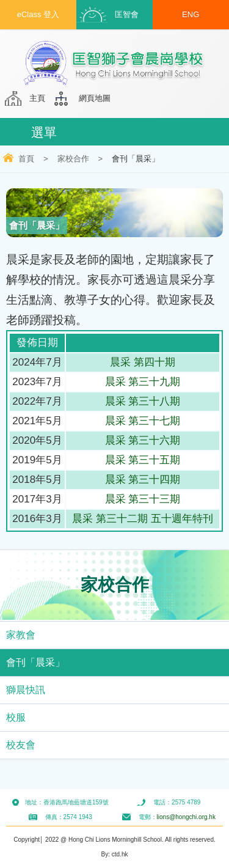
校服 (16, 717)
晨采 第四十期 (143, 362)
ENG (191, 14)
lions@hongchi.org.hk (186, 817)
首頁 (26, 159)
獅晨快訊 (26, 690)
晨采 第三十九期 (143, 382)
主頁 (37, 98)
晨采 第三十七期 (143, 421)
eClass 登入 (38, 14)
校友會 (21, 745)
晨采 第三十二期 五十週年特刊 (142, 519)
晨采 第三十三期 (143, 499)
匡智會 (127, 14)
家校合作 (73, 159)
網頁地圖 (95, 98)
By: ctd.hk (115, 854)
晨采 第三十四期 (143, 480)
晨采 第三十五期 (143, 460)
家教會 (21, 635)
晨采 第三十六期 (143, 440)
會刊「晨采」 (35, 662)
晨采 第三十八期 (143, 401)
